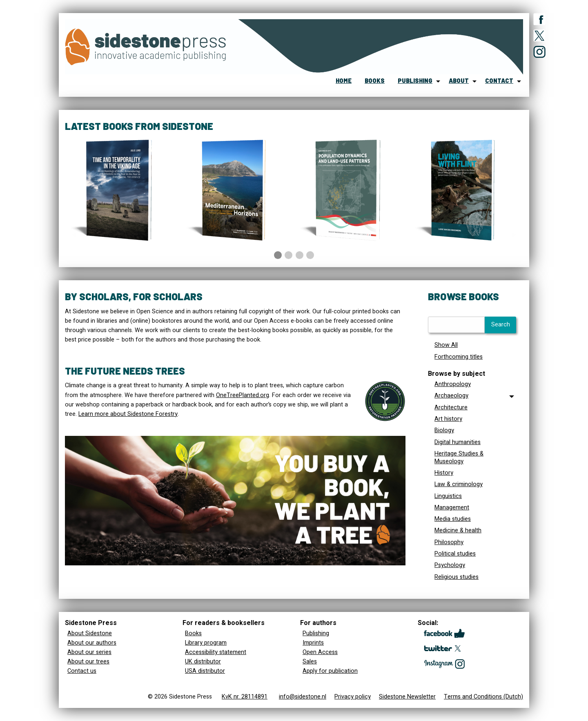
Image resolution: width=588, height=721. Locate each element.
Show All (446, 345)
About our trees (88, 662)
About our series (89, 652)
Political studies (455, 554)
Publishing (316, 633)
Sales (310, 662)
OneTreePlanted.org (243, 395)
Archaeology (451, 396)
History (444, 473)
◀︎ (77, 237)
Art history (448, 419)
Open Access (320, 652)
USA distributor (205, 671)
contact (499, 81)
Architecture (451, 407)
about (459, 81)
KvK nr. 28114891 (245, 697)
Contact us (82, 671)
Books (193, 633)
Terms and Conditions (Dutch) (483, 697)
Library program (206, 643)
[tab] (472, 396)
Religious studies (457, 577)
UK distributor (203, 662)
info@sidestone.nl (303, 697)
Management (452, 508)
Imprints (313, 643)
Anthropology (453, 384)
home (344, 81)
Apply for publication (330, 671)
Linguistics (448, 496)
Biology (444, 430)
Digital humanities (458, 442)
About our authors (92, 643)
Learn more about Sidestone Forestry (128, 414)
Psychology (450, 565)
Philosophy (449, 542)
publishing (415, 81)
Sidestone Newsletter (407, 697)
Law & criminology (459, 484)
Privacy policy (353, 697)
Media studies (453, 519)
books (375, 81)
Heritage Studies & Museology (459, 458)
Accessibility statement (216, 652)
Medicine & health (458, 530)
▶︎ (517, 237)
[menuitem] (344, 81)
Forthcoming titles (459, 357)
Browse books (463, 296)
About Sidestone (90, 633)
